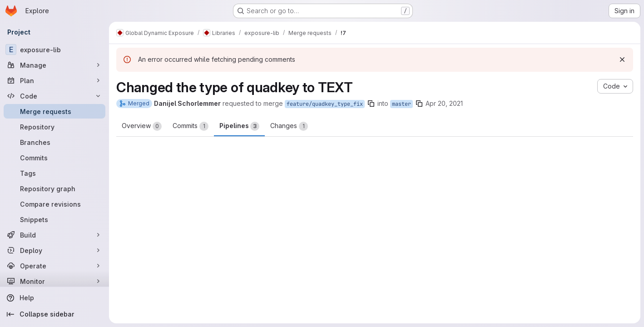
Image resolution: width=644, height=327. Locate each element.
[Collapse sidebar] (54, 314)
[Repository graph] (54, 188)
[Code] (54, 96)
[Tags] (54, 173)
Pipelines (239, 126)
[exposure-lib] (54, 50)
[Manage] (54, 65)
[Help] (54, 298)
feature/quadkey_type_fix (325, 104)
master (401, 104)
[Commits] (54, 158)
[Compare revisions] (54, 204)
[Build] (54, 235)
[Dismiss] (622, 59)
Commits (191, 126)
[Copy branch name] (371, 104)
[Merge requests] (54, 111)
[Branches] (54, 142)
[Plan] (54, 80)
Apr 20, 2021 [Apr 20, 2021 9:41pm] (444, 103)
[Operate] (54, 266)
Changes (289, 126)
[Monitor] (54, 281)
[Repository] (54, 127)
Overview (142, 126)
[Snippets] (54, 219)
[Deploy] (54, 250)
